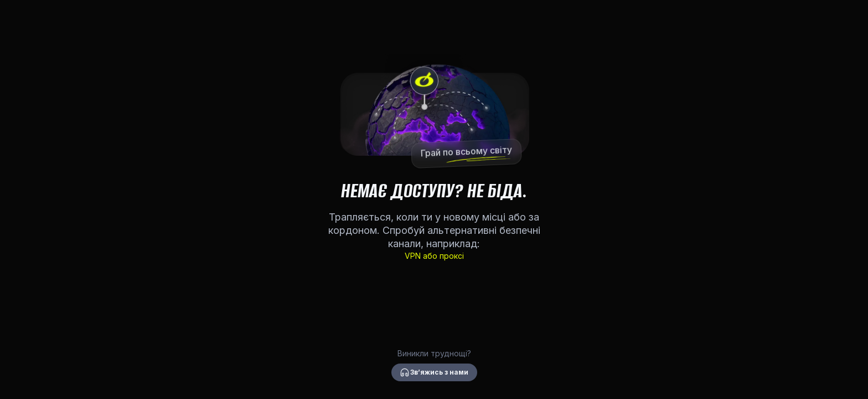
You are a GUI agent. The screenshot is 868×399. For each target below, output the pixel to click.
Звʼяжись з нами (434, 372)
